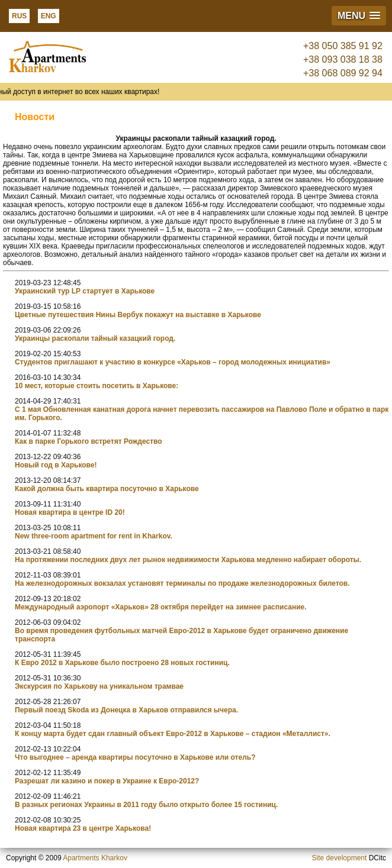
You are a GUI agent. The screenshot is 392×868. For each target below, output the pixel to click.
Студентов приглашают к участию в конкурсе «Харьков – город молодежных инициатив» (173, 362)
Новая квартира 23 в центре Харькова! (83, 828)
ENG (49, 16)
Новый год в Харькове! (56, 465)
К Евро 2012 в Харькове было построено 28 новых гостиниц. (122, 663)
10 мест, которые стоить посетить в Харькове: (97, 386)
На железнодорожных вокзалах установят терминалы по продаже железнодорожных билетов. (182, 583)
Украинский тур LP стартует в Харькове (85, 291)
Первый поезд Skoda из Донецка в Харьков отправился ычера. (126, 710)
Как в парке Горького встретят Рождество (89, 441)
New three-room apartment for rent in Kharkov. (94, 536)
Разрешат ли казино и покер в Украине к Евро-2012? (107, 781)
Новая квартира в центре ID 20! (70, 512)
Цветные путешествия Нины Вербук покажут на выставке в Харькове (138, 315)
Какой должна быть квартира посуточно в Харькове (107, 489)
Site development (340, 858)
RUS (19, 16)
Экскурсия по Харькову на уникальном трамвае (99, 686)
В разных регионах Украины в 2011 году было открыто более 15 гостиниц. (146, 805)
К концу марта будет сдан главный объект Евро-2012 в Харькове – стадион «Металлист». (173, 734)
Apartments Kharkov (95, 858)
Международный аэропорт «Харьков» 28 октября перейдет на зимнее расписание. (161, 607)
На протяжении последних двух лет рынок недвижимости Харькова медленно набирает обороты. (188, 560)
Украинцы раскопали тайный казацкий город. (95, 338)
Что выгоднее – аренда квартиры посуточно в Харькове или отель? (135, 757)
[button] (359, 16)
